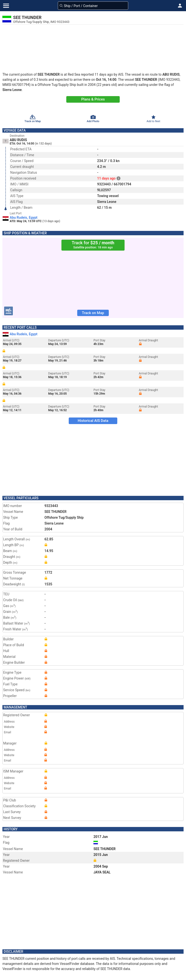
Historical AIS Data (93, 421)
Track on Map (93, 313)
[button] (180, 6)
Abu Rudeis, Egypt (24, 218)
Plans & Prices (93, 99)
